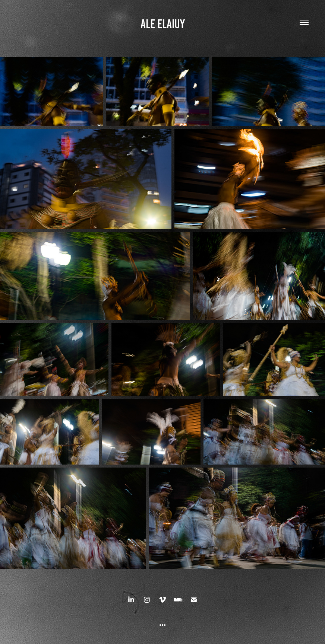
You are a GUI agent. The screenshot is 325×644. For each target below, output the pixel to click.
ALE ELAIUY (163, 24)
